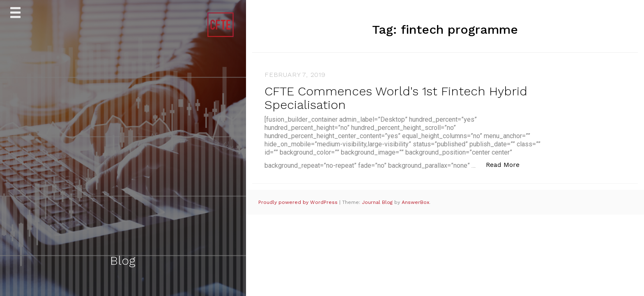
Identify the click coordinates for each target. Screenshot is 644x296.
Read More (507, 164)
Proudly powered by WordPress (299, 202)
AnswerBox (415, 202)
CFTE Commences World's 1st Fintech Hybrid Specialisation (396, 98)
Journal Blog (378, 202)
